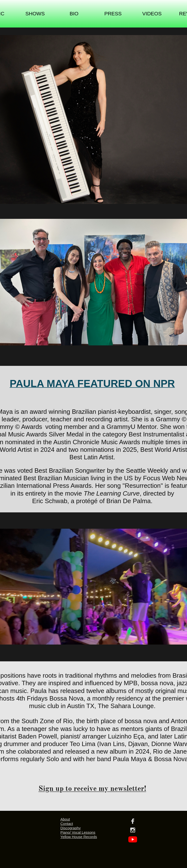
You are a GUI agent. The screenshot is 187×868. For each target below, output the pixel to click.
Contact (67, 824)
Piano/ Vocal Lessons (78, 832)
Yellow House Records (79, 837)
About (65, 819)
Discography (70, 828)
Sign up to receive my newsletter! (92, 788)
